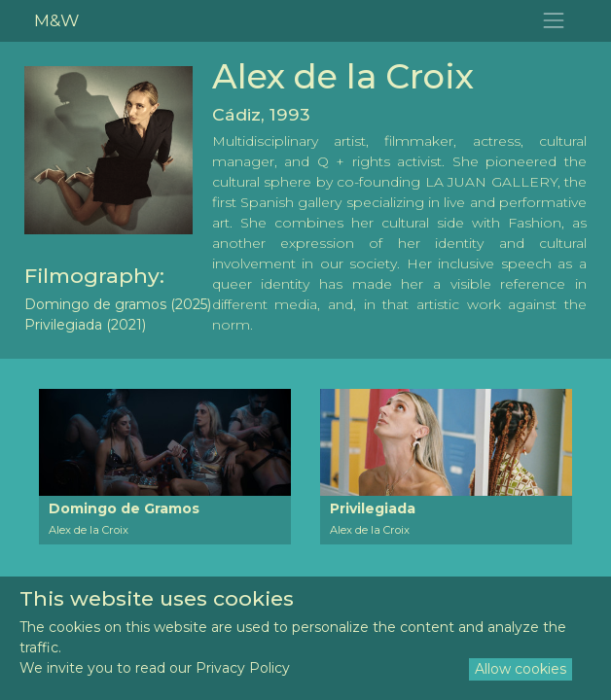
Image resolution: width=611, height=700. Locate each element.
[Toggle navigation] (554, 21)
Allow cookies (521, 669)
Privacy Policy (243, 668)
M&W (56, 20)
